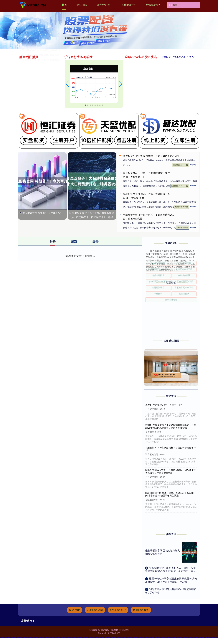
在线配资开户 (129, 5)
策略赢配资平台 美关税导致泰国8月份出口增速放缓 (50, 95)
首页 (64, 5)
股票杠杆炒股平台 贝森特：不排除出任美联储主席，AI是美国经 (56, 72)
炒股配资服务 (154, 5)
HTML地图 (124, 630)
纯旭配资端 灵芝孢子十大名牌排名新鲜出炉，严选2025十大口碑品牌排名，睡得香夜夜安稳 (91, 217)
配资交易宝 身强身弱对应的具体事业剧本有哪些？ (49, 100)
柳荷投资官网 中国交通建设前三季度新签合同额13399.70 (53, 76)
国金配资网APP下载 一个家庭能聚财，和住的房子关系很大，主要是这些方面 (171, 472)
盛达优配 (82, 5)
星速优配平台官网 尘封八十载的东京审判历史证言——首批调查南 (58, 67)
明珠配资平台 (182, 228)
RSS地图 (114, 630)
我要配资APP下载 (180, 165)
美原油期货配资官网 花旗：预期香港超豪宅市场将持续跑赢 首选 (57, 62)
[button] (67, 84)
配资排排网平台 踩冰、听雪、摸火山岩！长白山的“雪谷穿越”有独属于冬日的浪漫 (170, 494)
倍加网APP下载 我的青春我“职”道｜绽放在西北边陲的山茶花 (55, 91)
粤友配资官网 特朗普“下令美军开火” (42, 213)
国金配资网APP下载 (180, 186)
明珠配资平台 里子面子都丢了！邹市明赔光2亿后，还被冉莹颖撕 (57, 81)
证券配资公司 (104, 5)
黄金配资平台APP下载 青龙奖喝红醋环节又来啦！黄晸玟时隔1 (56, 105)
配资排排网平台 (182, 207)
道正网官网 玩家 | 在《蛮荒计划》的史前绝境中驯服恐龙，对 (55, 86)
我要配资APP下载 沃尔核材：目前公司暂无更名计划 (151, 156)
